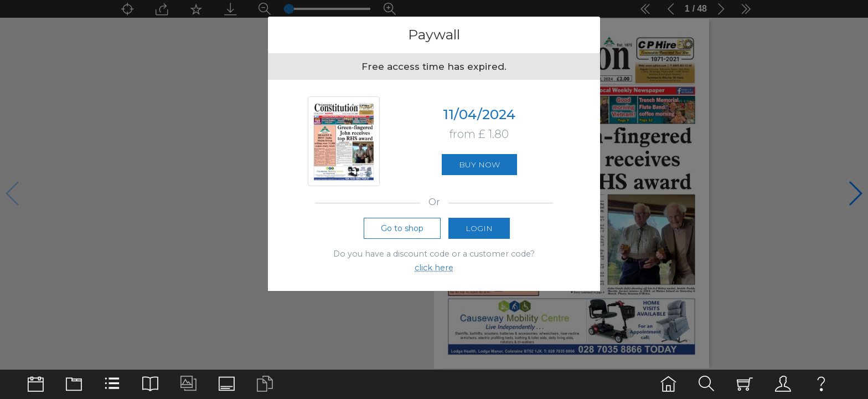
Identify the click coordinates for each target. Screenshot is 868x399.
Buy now (479, 165)
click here (434, 268)
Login (479, 228)
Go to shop (402, 228)
